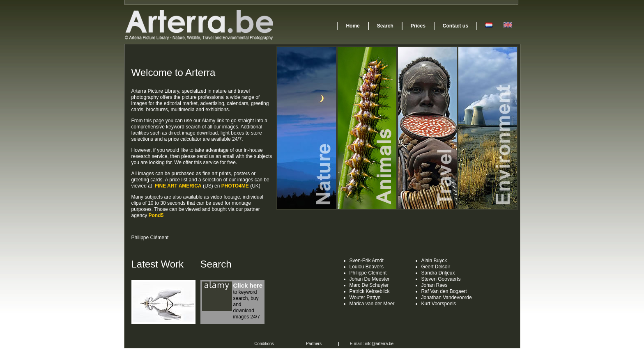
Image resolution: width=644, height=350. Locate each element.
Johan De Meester (370, 279)
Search (385, 26)
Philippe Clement (368, 273)
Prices (418, 26)
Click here (248, 285)
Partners (314, 344)
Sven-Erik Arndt (367, 261)
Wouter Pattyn (365, 297)
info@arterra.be (379, 344)
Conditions (264, 344)
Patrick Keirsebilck (370, 291)
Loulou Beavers (367, 267)
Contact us (455, 26)
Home (353, 26)
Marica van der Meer (372, 304)
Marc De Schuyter (369, 285)
